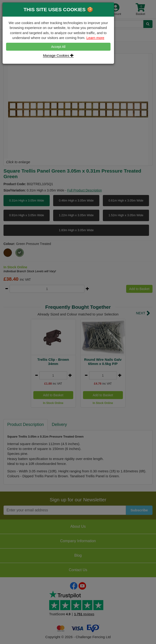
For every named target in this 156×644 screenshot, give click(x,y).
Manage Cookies (58, 55)
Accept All (58, 47)
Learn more (95, 38)
